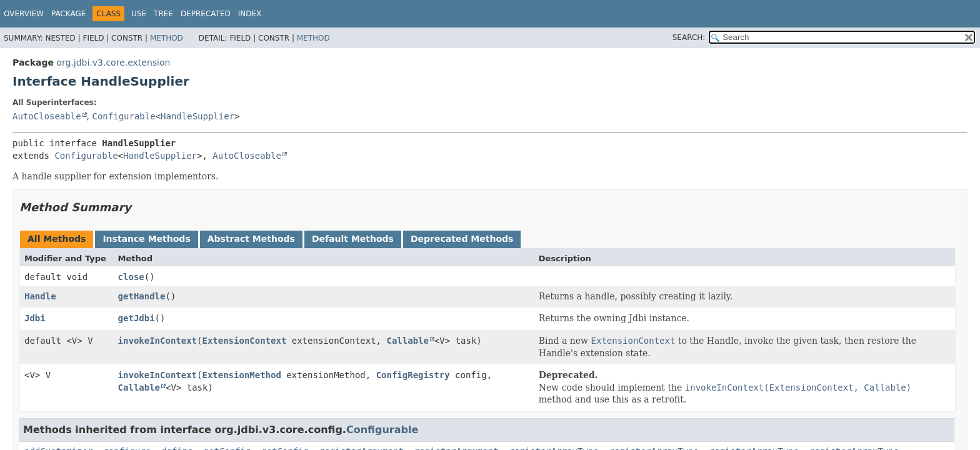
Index (250, 14)
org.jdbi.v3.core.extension (113, 62)
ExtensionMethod (241, 375)
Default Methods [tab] (353, 239)
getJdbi (137, 318)
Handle (40, 296)
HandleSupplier (197, 116)
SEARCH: (689, 37)
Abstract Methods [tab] (251, 239)
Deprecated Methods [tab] (462, 239)
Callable (407, 341)
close (131, 277)
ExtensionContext (244, 341)
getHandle (142, 296)
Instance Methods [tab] (146, 239)
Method (167, 38)
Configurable (123, 116)
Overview (24, 14)
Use (139, 14)
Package (68, 14)
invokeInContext (157, 341)
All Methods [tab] (57, 239)
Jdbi (35, 318)
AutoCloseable (47, 116)
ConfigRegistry (413, 375)
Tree (163, 14)
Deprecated (206, 14)
